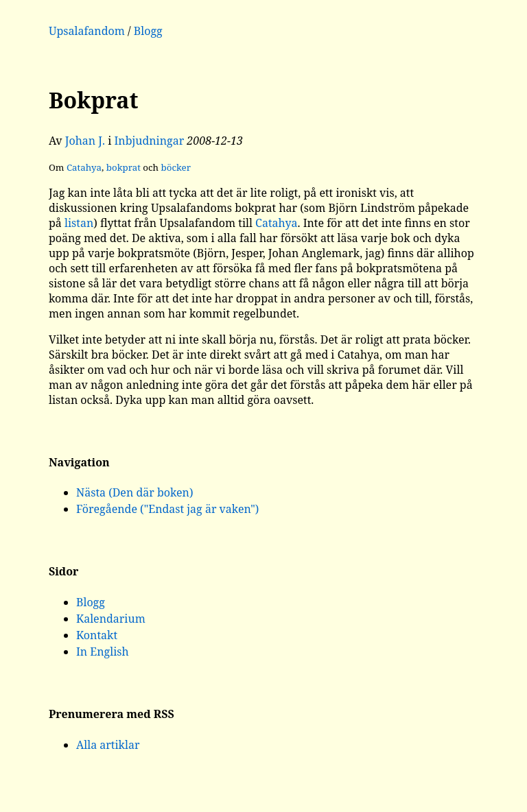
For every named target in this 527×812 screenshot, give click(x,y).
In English (103, 652)
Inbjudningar (149, 141)
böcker (176, 167)
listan (79, 223)
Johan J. (85, 141)
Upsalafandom (87, 31)
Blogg (148, 31)
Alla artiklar (108, 745)
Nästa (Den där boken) (134, 492)
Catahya (84, 167)
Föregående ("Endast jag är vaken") (167, 509)
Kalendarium (111, 619)
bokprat (124, 167)
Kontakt (97, 635)
